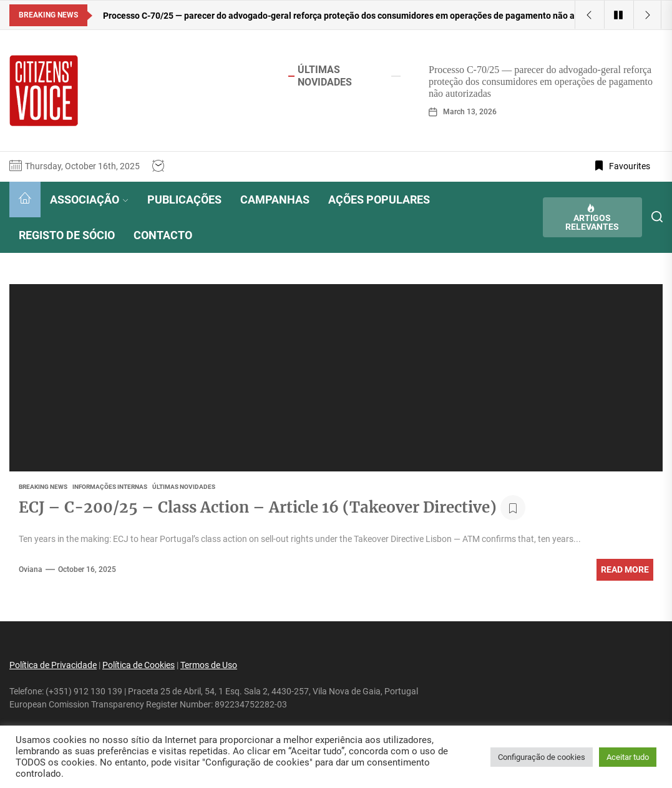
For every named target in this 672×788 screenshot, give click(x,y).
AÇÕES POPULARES (379, 199)
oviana (31, 569)
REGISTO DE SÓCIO (67, 235)
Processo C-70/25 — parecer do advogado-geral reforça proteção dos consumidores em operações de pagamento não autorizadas (541, 81)
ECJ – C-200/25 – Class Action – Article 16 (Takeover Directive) (258, 507)
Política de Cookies (139, 665)
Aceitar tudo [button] (628, 757)
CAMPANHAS (275, 199)
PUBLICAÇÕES (184, 199)
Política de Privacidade (53, 665)
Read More (625, 569)
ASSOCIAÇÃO (89, 199)
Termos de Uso (209, 665)
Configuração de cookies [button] (542, 757)
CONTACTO (163, 235)
